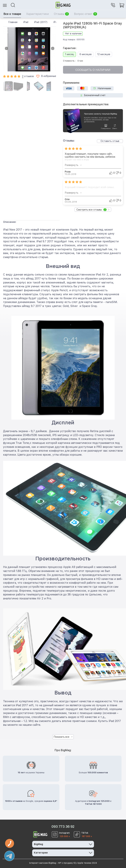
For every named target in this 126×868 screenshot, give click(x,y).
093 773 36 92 (63, 827)
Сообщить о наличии (93, 70)
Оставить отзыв (110, 141)
